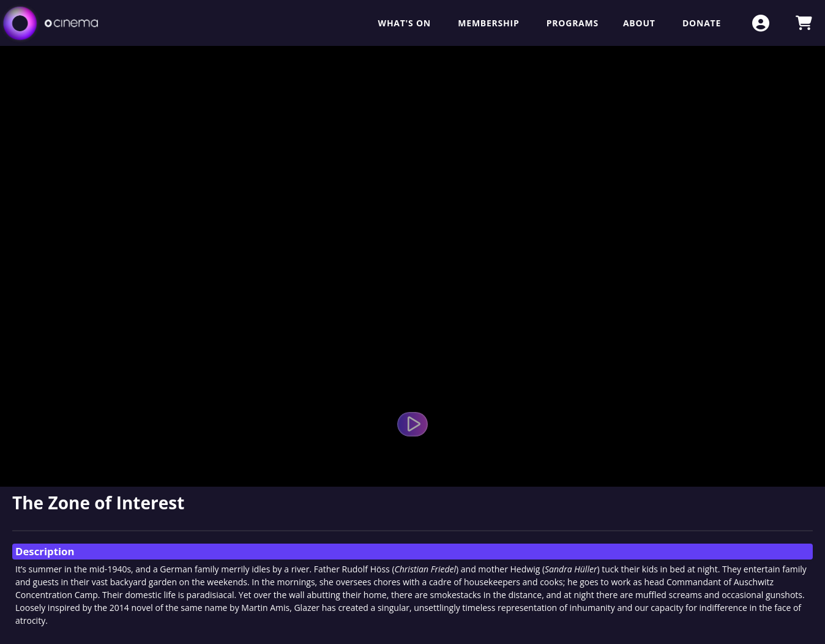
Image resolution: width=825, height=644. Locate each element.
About (640, 23)
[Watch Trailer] (412, 424)
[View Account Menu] (761, 23)
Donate (702, 23)
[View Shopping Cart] (804, 23)
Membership (490, 23)
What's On (406, 23)
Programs (573, 23)
